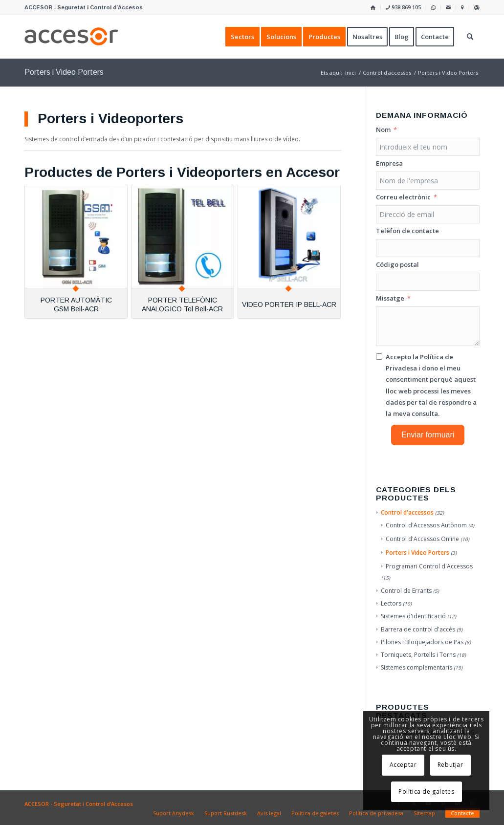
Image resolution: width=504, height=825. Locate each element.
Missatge (390, 298)
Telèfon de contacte (407, 231)
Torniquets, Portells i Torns (418, 655)
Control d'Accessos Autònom (426, 525)
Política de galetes (426, 792)
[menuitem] (373, 8)
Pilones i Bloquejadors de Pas (422, 642)
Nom (383, 130)
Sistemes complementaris (416, 667)
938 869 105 (403, 7)
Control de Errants (406, 591)
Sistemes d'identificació (413, 616)
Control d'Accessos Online (422, 539)
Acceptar (403, 765)
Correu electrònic (403, 197)
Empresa (389, 163)
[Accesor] (71, 37)
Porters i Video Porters (417, 553)
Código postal (397, 264)
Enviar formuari (428, 435)
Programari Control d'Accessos (429, 566)
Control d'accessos (407, 512)
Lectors (391, 603)
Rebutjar (450, 765)
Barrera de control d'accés (418, 629)
